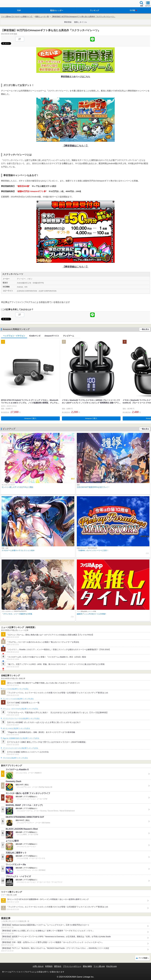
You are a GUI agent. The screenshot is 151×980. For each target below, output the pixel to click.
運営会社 (58, 966)
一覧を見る (145, 329)
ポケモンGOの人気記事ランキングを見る (16, 728)
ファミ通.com (99, 966)
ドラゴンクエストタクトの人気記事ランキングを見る (20, 748)
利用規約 (49, 966)
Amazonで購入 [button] (30, 418)
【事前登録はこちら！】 (75, 146)
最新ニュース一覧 (42, 17)
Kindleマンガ (35, 336)
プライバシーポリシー (72, 966)
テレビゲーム (69, 336)
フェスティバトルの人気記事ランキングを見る (18, 699)
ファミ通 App (10, 4)
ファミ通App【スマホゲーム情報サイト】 (17, 17)
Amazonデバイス (52, 336)
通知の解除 (87, 966)
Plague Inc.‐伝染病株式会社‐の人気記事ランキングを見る (21, 738)
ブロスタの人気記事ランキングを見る (15, 758)
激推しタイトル (80, 22)
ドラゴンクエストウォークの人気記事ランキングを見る (21, 719)
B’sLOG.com (112, 966)
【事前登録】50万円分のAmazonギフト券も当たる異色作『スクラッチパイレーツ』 (83, 17)
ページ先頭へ (144, 958)
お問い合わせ (38, 966)
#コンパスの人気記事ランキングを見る (15, 689)
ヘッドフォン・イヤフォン (14, 336)
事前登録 (68, 22)
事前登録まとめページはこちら (75, 77)
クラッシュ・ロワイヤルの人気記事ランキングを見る (20, 709)
